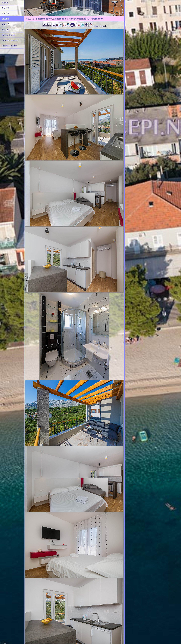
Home (5, 3)
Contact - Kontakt (10, 40)
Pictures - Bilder (9, 46)
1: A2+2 (5, 8)
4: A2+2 (5, 24)
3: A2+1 (6, 19)
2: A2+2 (5, 13)
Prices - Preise (9, 35)
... (3, 51)
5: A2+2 (5, 30)
